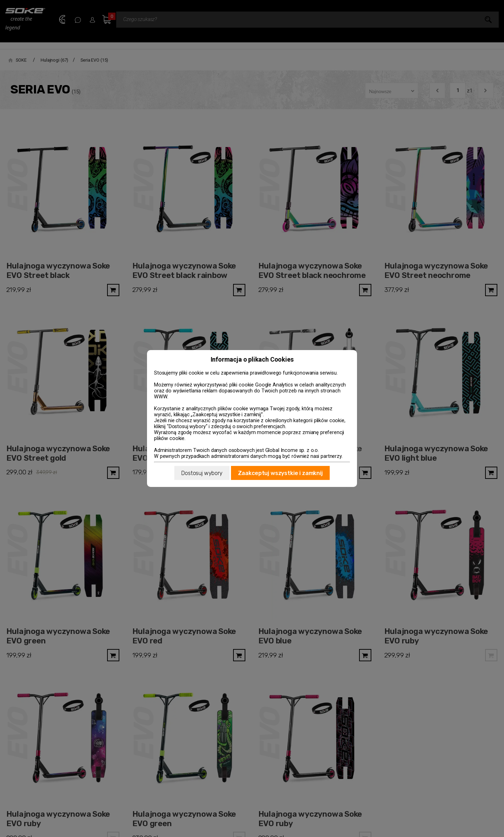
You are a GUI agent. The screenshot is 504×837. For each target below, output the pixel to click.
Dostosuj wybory (202, 473)
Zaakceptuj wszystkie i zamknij (280, 473)
